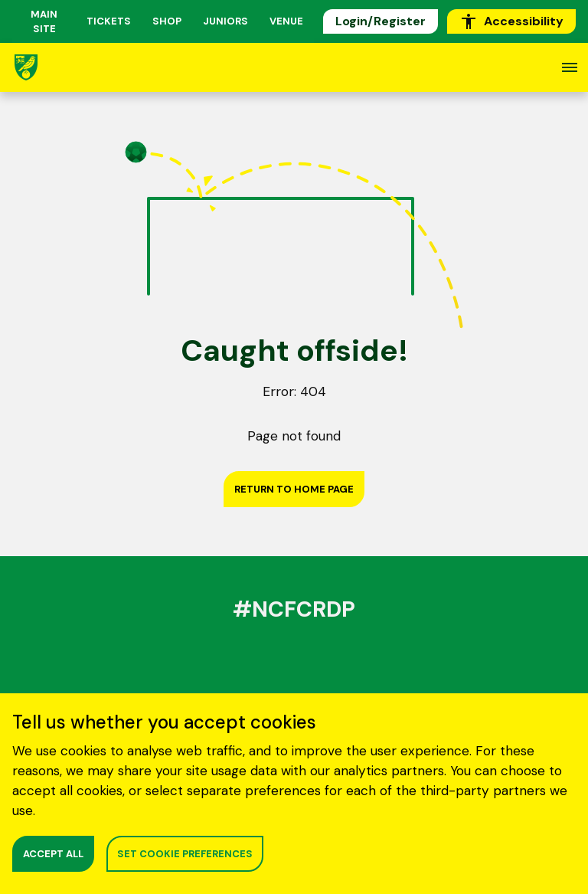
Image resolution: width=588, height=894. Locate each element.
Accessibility (511, 21)
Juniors (225, 21)
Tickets (109, 21)
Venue (286, 21)
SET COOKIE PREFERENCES (185, 854)
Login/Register (381, 21)
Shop (167, 21)
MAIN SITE (44, 21)
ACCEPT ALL (53, 854)
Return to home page (294, 489)
